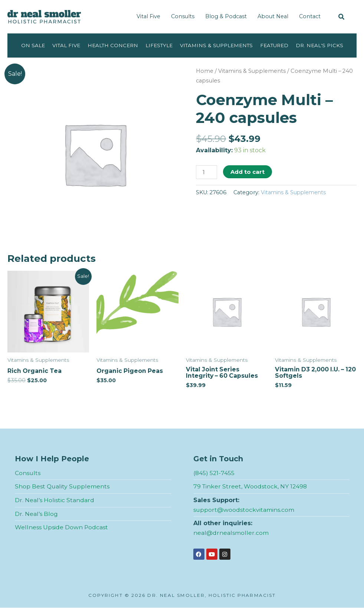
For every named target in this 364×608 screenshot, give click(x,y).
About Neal (273, 16)
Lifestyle (159, 45)
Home (205, 71)
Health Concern (112, 45)
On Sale (31, 45)
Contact (310, 16)
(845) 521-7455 (214, 473)
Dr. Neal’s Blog (36, 514)
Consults (183, 16)
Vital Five (148, 16)
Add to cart (248, 172)
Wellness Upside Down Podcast (62, 528)
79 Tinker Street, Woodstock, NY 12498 (251, 487)
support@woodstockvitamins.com (244, 510)
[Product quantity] (207, 172)
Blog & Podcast (226, 16)
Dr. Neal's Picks (321, 45)
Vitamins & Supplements (217, 45)
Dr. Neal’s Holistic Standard (55, 500)
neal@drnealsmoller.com (231, 533)
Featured (275, 45)
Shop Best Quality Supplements (63, 487)
